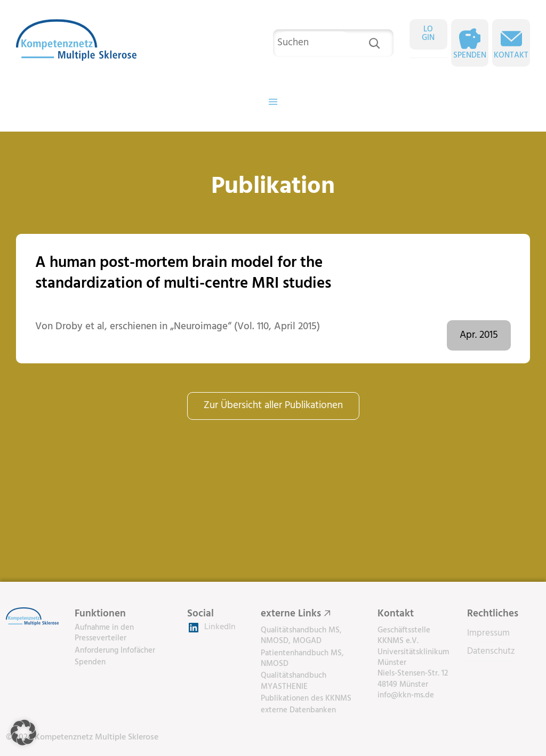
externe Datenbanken (298, 710)
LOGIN (428, 34)
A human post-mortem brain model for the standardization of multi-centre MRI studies (183, 274)
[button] (23, 733)
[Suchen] (374, 43)
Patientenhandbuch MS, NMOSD (302, 659)
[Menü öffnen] (273, 102)
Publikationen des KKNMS (306, 698)
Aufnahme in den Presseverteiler (104, 633)
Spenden (470, 56)
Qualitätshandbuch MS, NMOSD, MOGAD (301, 636)
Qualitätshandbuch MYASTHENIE (294, 681)
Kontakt (511, 56)
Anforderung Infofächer (115, 651)
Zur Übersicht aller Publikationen (273, 405)
